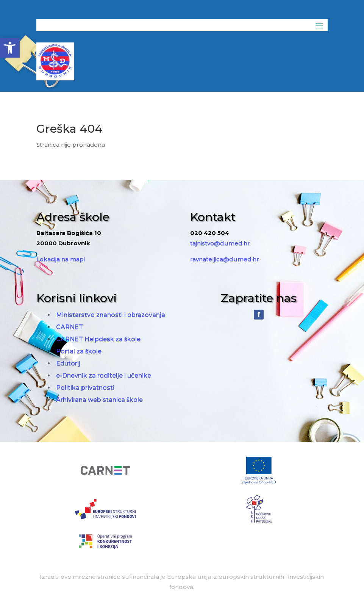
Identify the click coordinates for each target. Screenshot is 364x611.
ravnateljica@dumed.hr (225, 259)
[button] (10, 48)
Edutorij (68, 363)
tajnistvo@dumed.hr (220, 243)
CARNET (70, 327)
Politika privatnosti (85, 388)
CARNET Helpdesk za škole (98, 339)
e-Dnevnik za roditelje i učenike (104, 375)
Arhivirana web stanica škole (99, 400)
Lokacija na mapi (61, 259)
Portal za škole (79, 351)
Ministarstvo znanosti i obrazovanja (111, 315)
